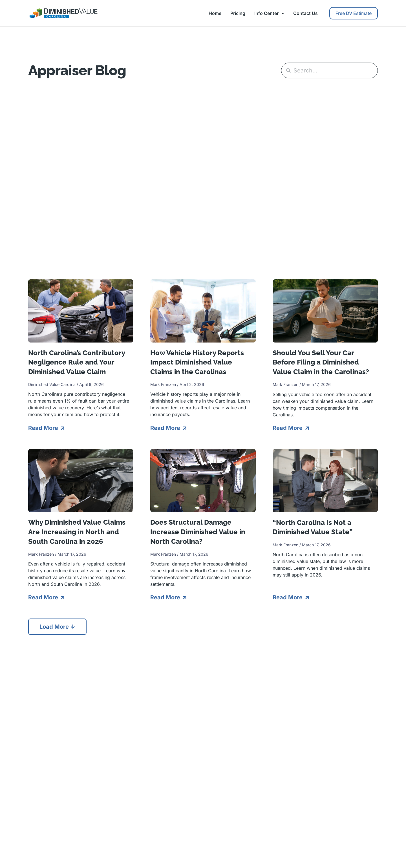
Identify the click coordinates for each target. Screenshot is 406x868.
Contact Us (305, 13)
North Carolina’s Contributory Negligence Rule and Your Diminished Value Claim (77, 362)
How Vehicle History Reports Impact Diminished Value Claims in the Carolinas (197, 362)
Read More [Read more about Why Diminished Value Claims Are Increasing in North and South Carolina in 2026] (44, 597)
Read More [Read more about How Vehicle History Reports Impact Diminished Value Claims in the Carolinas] (166, 428)
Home (215, 13)
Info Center (269, 13)
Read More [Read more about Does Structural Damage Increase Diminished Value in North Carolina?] (166, 597)
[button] (57, 627)
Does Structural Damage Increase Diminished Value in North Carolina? (198, 532)
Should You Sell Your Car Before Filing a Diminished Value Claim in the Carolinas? (321, 362)
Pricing (238, 13)
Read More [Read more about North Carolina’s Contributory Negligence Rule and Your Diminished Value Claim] (44, 428)
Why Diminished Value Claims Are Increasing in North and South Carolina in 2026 (77, 532)
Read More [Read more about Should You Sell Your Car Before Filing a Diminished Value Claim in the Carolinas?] (288, 428)
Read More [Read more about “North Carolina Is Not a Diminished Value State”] (288, 597)
